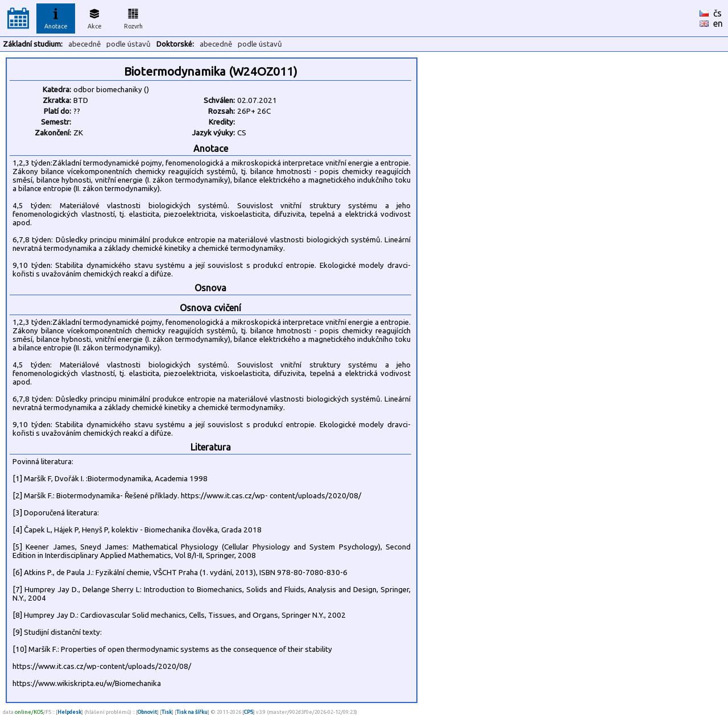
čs (717, 13)
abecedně (84, 44)
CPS (249, 712)
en (718, 23)
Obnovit (147, 712)
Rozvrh (133, 17)
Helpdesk (69, 712)
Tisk (167, 712)
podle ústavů (129, 44)
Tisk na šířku (192, 712)
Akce (94, 17)
